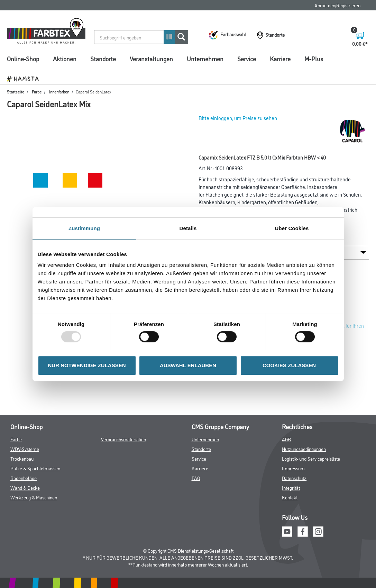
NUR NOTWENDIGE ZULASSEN (87, 365)
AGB (286, 439)
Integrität (291, 487)
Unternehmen (205, 58)
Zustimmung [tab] (84, 228)
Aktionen (65, 58)
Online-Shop (23, 58)
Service (247, 58)
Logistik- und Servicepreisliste (311, 458)
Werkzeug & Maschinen (34, 497)
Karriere (280, 58)
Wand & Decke (25, 487)
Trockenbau (22, 458)
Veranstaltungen (151, 58)
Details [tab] (188, 228)
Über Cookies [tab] (292, 228)
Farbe (37, 92)
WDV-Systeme (25, 449)
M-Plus (314, 58)
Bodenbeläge (24, 478)
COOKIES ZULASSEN (289, 365)
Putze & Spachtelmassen (35, 468)
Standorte (103, 58)
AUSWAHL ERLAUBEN (188, 365)
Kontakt (290, 497)
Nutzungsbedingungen (304, 449)
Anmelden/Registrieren (337, 5)
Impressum (293, 468)
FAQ (196, 478)
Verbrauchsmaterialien (123, 439)
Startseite (16, 92)
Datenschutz (294, 478)
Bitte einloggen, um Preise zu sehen (238, 118)
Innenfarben (59, 92)
